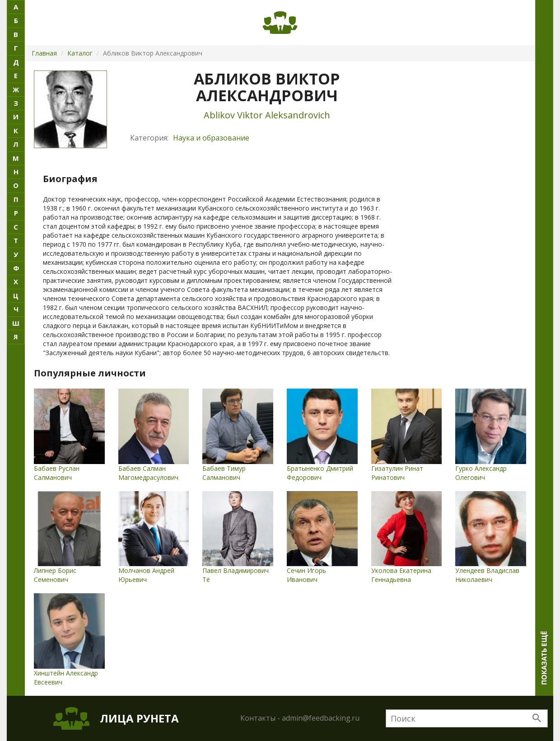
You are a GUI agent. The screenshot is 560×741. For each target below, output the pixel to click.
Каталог (80, 53)
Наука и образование (211, 138)
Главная (44, 53)
